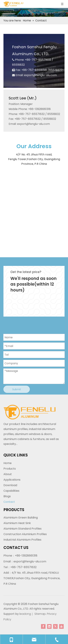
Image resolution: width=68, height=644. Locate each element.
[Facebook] (43, 626)
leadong (25, 614)
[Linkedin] (49, 626)
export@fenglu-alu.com (40, 75)
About (8, 474)
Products (10, 469)
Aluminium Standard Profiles (22, 529)
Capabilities (11, 491)
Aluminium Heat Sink (17, 523)
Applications (12, 480)
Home (8, 463)
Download (10, 485)
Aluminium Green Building (21, 518)
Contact (9, 502)
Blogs (7, 496)
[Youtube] (61, 626)
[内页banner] (34, 12)
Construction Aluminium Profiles (25, 534)
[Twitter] (55, 626)
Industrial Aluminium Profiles (22, 540)
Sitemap (40, 614)
